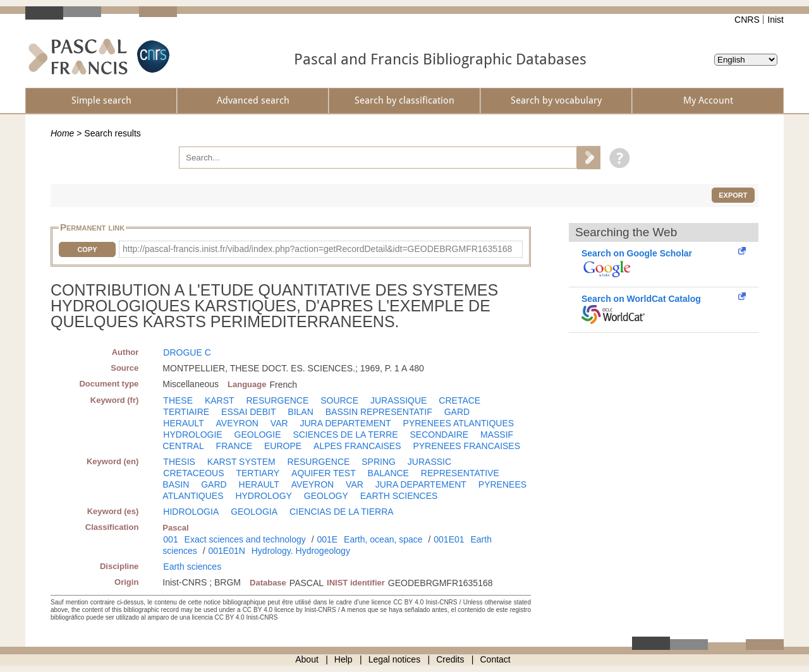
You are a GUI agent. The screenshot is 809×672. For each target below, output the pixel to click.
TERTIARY (258, 473)
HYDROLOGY (263, 496)
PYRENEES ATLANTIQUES (459, 423)
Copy (87, 249)
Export (733, 195)
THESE (178, 400)
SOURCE (339, 400)
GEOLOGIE (258, 435)
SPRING (379, 462)
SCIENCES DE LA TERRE (345, 435)
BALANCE (388, 473)
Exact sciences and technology (245, 539)
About (307, 659)
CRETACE (459, 400)
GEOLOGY (326, 496)
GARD (457, 412)
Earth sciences (192, 567)
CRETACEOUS (193, 473)
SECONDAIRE (440, 435)
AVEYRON (237, 423)
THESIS (179, 462)
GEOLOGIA (254, 512)
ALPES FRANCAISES (357, 446)
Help (344, 659)
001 (170, 539)
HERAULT (183, 423)
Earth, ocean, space (383, 539)
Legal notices (395, 659)
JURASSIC (429, 462)
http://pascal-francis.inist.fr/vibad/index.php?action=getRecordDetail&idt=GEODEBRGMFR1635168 (317, 249)
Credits (450, 659)
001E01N (226, 551)
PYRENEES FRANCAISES (466, 446)
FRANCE (234, 446)
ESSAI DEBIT (248, 412)
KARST (220, 400)
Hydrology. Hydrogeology (301, 551)
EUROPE (283, 446)
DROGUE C (187, 352)
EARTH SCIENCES (399, 496)
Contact (496, 659)
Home (62, 133)
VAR (279, 423)
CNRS (747, 20)
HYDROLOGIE (192, 435)
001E (327, 539)
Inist (776, 20)
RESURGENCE (277, 400)
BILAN (300, 412)
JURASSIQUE (398, 400)
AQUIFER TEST (324, 473)
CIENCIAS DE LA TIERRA (342, 512)
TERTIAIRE (186, 412)
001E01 (449, 539)
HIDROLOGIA (191, 512)
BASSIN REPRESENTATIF (379, 412)
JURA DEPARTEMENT (346, 423)
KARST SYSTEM (241, 462)
